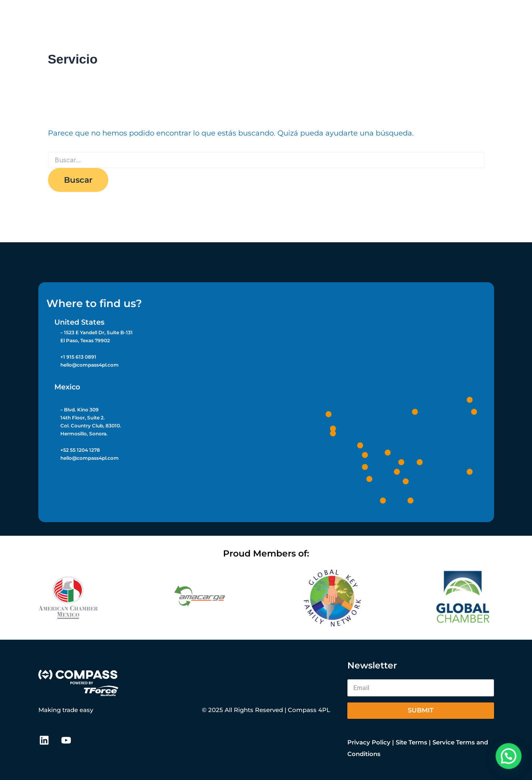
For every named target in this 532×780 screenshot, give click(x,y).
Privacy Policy (369, 742)
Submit (421, 710)
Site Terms (411, 742)
